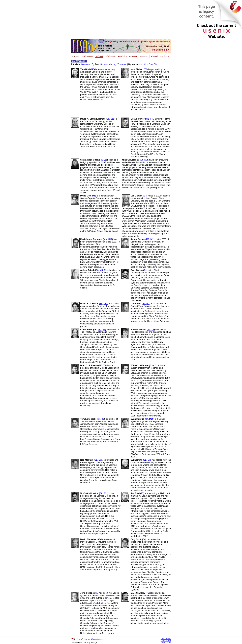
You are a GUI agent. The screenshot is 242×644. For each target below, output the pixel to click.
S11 (105, 493)
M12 (110, 239)
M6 (93, 69)
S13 (157, 365)
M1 (147, 119)
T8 (104, 329)
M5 (94, 196)
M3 (101, 270)
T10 (141, 160)
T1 (96, 593)
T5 (148, 593)
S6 (97, 270)
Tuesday (122, 64)
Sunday (104, 64)
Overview (86, 64)
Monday (113, 64)
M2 (148, 304)
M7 (100, 329)
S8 (101, 493)
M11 (153, 239)
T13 (146, 160)
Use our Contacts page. (94, 639)
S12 (113, 119)
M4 (145, 196)
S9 (108, 119)
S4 (144, 539)
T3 (153, 329)
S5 (99, 539)
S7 (147, 419)
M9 (105, 239)
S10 (152, 365)
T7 (142, 493)
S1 (145, 270)
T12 (105, 304)
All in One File (150, 64)
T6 (104, 365)
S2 (144, 304)
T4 (151, 119)
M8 (148, 239)
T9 (101, 304)
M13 (104, 160)
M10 (151, 419)
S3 (149, 329)
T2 (146, 69)
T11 (106, 270)
